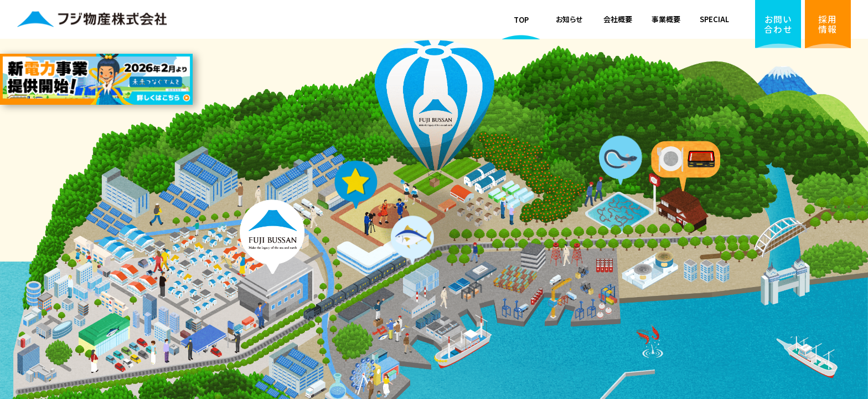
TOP (521, 20)
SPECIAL (714, 19)
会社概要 (618, 19)
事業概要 (666, 19)
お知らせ (569, 19)
